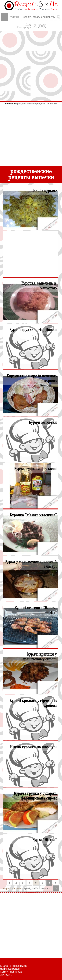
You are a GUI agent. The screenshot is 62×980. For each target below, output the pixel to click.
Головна (10, 104)
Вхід (28, 24)
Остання (17, 889)
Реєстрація (24, 27)
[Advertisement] (31, 66)
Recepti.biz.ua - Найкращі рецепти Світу (14, 969)
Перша (7, 889)
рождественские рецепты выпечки (37, 104)
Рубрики (10, 17)
